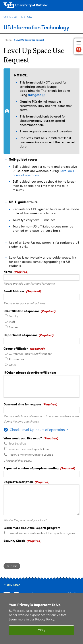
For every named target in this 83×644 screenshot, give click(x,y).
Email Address (14, 291)
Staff (12, 322)
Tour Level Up (17, 444)
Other (13, 365)
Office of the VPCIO (18, 17)
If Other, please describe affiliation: (30, 372)
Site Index (13, 585)
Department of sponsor (20, 335)
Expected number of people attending (31, 468)
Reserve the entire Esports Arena (30, 449)
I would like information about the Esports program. (42, 533)
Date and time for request (22, 404)
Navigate (36, 95)
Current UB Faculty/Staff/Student (30, 354)
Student (14, 328)
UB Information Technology (36, 27)
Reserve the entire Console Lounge (31, 455)
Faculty (14, 316)
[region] (41, 619)
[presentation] (37, 552)
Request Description (18, 482)
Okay (42, 630)
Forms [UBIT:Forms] (9, 40)
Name (8, 271)
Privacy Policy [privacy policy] (45, 620)
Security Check (14, 540)
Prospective (17, 360)
